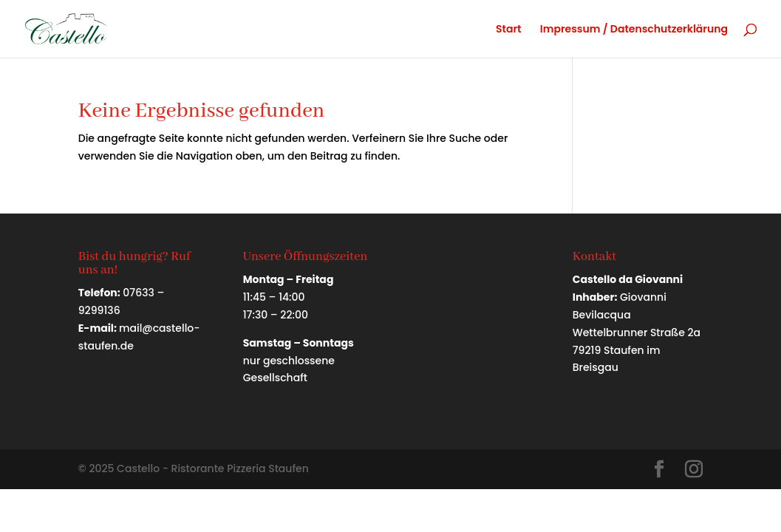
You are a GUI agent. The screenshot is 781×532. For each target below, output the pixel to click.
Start (509, 30)
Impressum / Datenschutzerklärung (634, 30)
